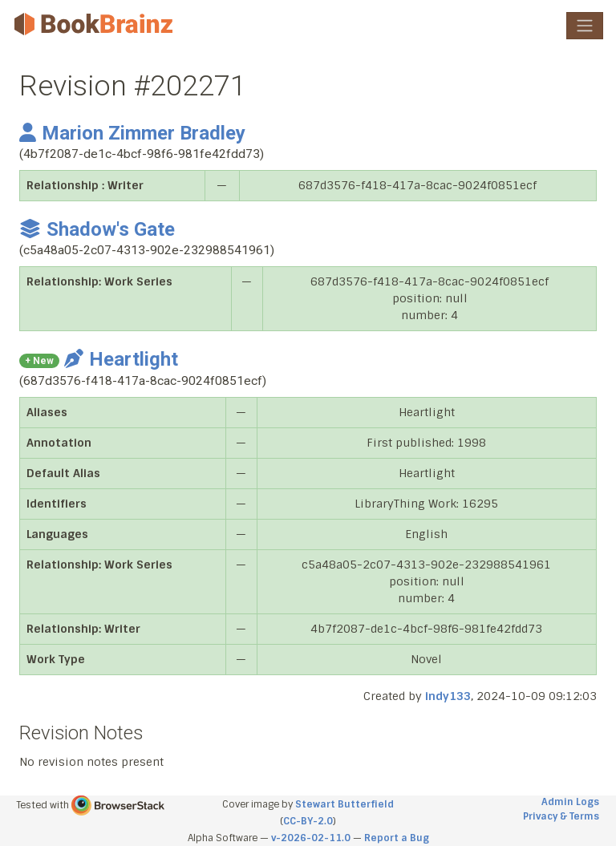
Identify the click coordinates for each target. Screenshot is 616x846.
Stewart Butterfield (344, 804)
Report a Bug (397, 838)
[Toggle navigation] (585, 26)
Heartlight (121, 359)
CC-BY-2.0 (308, 821)
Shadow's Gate (97, 229)
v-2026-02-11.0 (311, 838)
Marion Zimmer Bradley (132, 133)
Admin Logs (570, 802)
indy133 (448, 696)
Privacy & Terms (561, 816)
